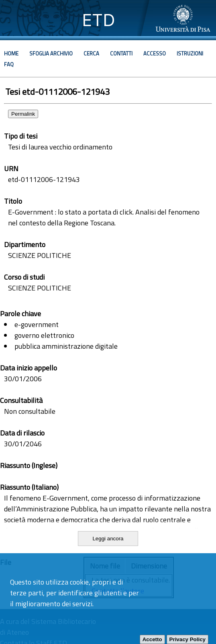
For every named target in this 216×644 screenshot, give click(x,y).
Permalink (23, 114)
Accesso (155, 53)
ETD (99, 20)
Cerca (91, 53)
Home (11, 53)
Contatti (121, 53)
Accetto (152, 639)
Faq (9, 64)
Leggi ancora (108, 539)
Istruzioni (190, 53)
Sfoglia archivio (51, 53)
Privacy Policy (187, 639)
